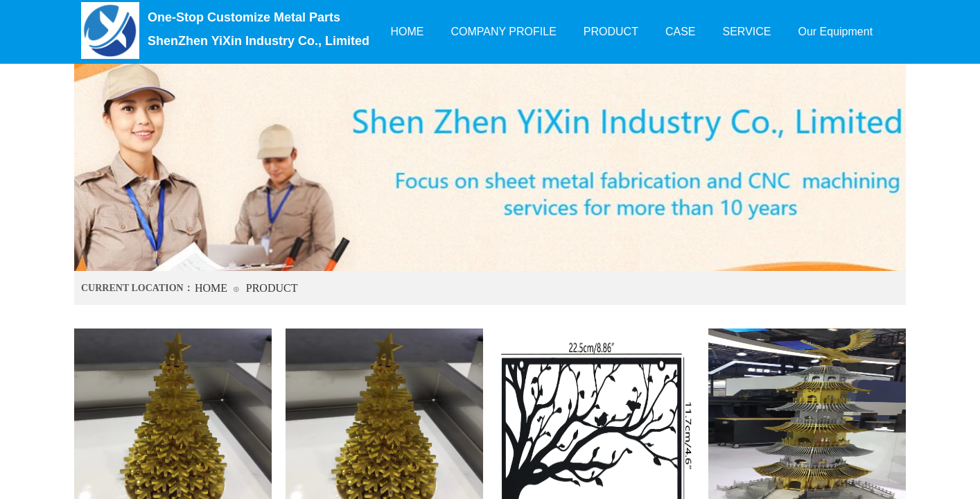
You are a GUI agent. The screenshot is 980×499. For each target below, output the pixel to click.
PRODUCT (272, 288)
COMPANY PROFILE (504, 32)
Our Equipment (835, 32)
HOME (211, 288)
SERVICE (747, 32)
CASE (681, 32)
